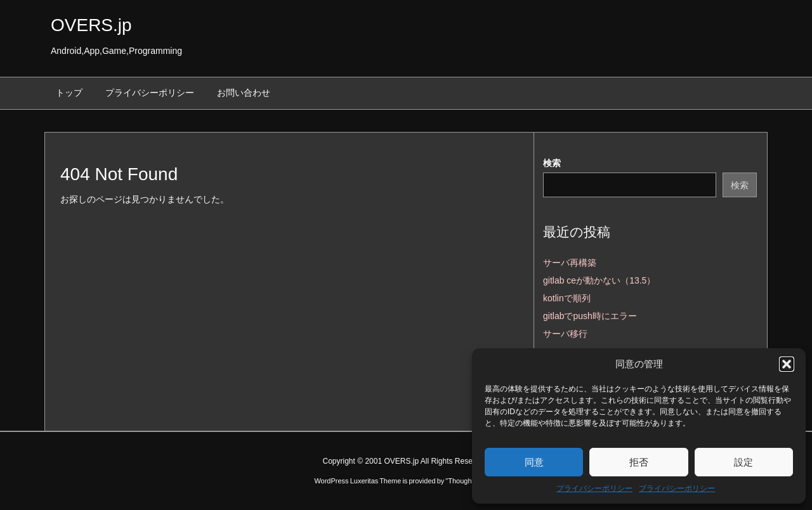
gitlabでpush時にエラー (590, 316)
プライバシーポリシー (594, 488)
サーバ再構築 (570, 263)
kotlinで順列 (567, 298)
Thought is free (470, 481)
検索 (552, 163)
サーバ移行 (565, 334)
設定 (743, 462)
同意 (534, 462)
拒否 (639, 462)
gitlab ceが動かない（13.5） (599, 280)
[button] (787, 364)
